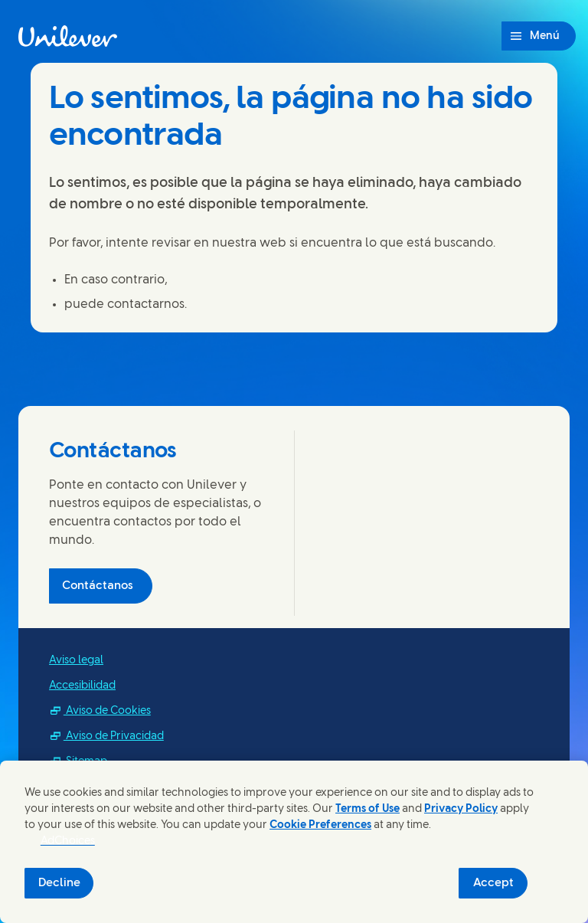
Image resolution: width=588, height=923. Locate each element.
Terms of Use (367, 809)
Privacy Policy (461, 809)
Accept (493, 883)
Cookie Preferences (320, 825)
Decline (59, 883)
